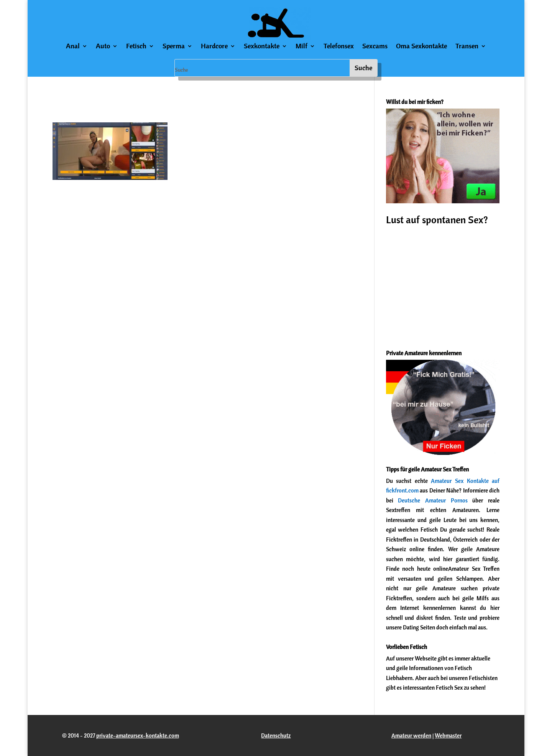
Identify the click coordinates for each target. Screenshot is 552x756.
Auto (103, 47)
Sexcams (375, 47)
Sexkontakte (262, 47)
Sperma (174, 47)
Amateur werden (411, 735)
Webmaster (448, 735)
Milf (301, 47)
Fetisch (136, 47)
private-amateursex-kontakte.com (138, 735)
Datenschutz (276, 735)
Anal (73, 47)
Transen (467, 47)
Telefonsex (339, 47)
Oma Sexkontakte (421, 47)
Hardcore (214, 47)
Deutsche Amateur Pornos (433, 500)
